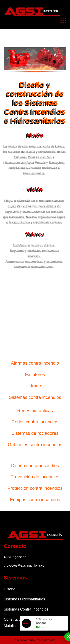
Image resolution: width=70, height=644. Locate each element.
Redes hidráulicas (35, 411)
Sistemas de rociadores (35, 433)
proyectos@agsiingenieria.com (25, 566)
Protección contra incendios (35, 488)
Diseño (10, 589)
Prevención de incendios (35, 477)
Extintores (35, 374)
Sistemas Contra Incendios (26, 609)
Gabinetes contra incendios (35, 445)
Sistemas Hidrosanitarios (24, 599)
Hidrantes (35, 386)
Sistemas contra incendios (35, 397)
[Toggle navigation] (63, 20)
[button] (8, 59)
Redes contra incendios (35, 422)
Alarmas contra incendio (35, 363)
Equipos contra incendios (35, 500)
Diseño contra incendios (35, 466)
